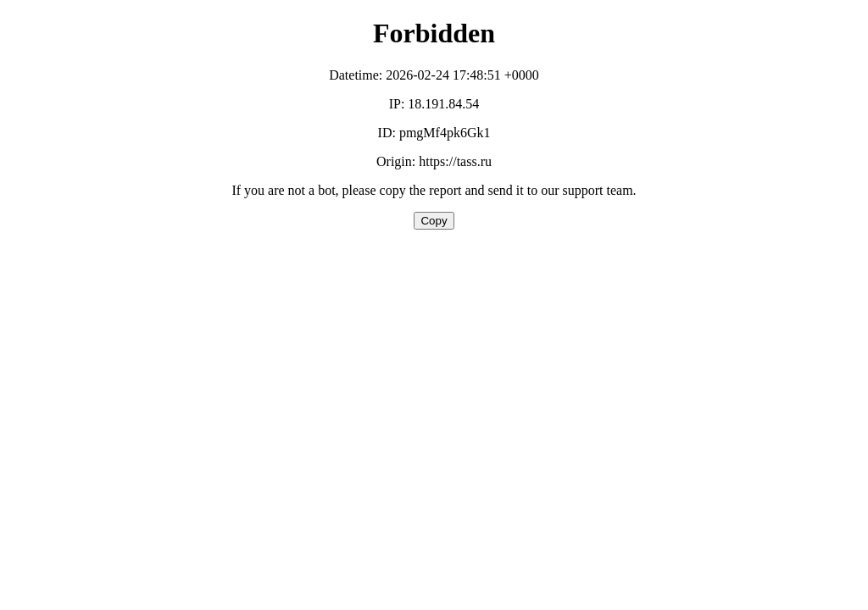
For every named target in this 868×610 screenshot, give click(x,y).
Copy (434, 221)
